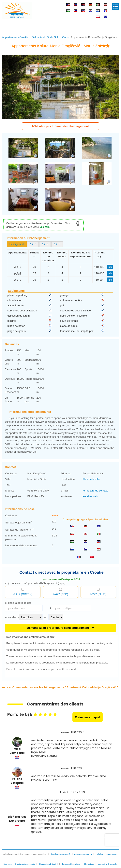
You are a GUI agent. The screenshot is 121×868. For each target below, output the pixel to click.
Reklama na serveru (83, 854)
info (110, 267)
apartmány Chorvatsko (108, 864)
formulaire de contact (95, 491)
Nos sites (8, 864)
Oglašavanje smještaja (25, 864)
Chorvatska (89, 864)
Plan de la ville (91, 479)
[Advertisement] (61, 26)
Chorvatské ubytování (48, 864)
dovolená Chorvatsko (71, 864)
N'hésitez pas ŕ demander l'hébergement (60, 126)
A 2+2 (57, 244)
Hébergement (17, 244)
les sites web (90, 496)
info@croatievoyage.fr (61, 854)
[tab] (17, 244)
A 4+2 (33, 244)
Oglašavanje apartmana (106, 854)
